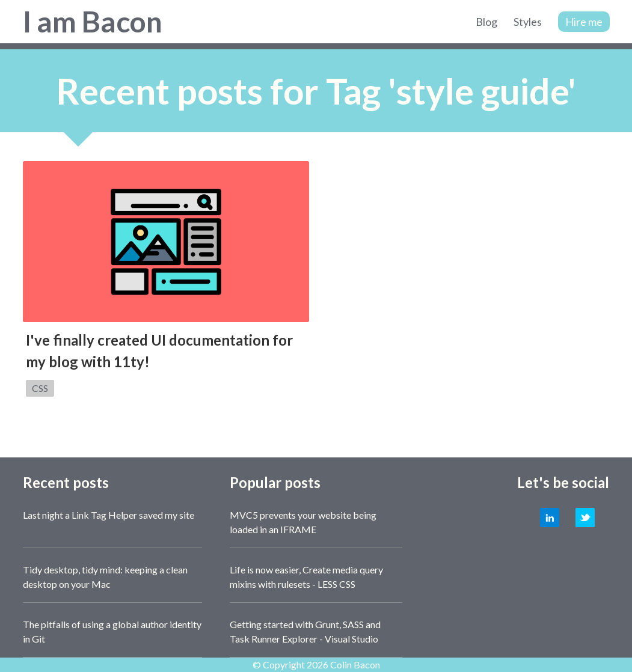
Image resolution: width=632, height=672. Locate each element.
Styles (528, 22)
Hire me (584, 22)
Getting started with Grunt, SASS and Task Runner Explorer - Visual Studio (305, 631)
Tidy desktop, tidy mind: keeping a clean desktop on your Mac (105, 577)
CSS (40, 388)
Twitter (585, 518)
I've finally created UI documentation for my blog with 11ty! (159, 351)
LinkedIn (550, 518)
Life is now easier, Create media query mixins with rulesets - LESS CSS (306, 577)
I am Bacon (93, 21)
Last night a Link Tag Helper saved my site (109, 515)
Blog (486, 22)
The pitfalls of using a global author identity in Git (112, 631)
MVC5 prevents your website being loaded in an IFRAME (303, 522)
